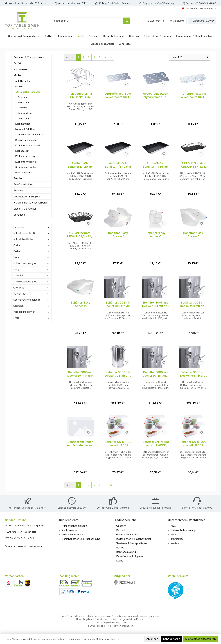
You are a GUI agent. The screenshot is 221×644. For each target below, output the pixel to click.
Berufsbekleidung (23, 184)
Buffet (17, 63)
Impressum (177, 539)
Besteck (18, 190)
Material (31, 275)
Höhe (31, 257)
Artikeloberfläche (31, 239)
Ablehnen (152, 639)
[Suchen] (126, 21)
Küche (17, 75)
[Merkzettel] (156, 21)
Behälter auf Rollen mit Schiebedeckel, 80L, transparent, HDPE (80, 444)
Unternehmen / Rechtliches (187, 520)
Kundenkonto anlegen (74, 526)
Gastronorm (23, 102)
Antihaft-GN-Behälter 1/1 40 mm (118, 165)
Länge (31, 269)
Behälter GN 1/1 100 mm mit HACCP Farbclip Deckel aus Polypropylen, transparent (118, 444)
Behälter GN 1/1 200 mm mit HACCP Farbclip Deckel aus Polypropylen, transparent (193, 444)
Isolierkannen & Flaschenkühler (31, 203)
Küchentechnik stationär (28, 145)
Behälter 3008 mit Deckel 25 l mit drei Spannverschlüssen (80, 374)
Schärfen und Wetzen (27, 167)
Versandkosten (119, 616)
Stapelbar (31, 306)
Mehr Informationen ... (107, 639)
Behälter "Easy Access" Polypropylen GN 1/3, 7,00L (193, 235)
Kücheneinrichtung (25, 156)
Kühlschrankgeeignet (31, 263)
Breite (31, 245)
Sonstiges (19, 215)
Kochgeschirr (22, 151)
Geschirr (18, 178)
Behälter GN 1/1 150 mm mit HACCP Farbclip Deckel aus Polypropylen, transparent (156, 444)
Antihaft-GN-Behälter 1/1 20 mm (80, 165)
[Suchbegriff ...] (88, 21)
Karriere (175, 543)
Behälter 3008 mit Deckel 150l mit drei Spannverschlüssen (156, 304)
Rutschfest (31, 294)
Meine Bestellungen (73, 534)
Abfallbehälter (23, 81)
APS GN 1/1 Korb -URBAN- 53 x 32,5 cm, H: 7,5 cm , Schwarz (193, 165)
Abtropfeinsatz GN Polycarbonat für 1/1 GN (118, 95)
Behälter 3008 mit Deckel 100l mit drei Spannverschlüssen (118, 304)
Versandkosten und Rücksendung (81, 539)
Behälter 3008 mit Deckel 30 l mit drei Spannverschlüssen (118, 374)
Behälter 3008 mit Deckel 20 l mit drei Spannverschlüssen (193, 304)
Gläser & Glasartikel (25, 209)
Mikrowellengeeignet (31, 282)
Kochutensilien (23, 124)
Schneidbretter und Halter (29, 135)
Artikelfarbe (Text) (31, 233)
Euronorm (22, 97)
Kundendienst (69, 520)
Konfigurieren (172, 639)
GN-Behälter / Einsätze (28, 92)
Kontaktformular (33, 546)
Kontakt (175, 534)
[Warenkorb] (202, 21)
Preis (31, 318)
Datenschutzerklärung (183, 530)
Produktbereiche (125, 520)
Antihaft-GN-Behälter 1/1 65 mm (156, 165)
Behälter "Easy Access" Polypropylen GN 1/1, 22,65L (118, 235)
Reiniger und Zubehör (27, 140)
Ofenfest (31, 288)
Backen (19, 86)
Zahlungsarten (70, 530)
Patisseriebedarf (24, 173)
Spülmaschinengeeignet (31, 300)
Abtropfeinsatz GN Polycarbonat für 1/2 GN (156, 95)
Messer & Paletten (25, 129)
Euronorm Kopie (25, 113)
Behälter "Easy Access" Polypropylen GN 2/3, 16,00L (80, 304)
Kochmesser (20, 69)
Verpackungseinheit (31, 312)
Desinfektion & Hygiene (27, 197)
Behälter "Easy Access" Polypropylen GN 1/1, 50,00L (156, 235)
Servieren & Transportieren (29, 57)
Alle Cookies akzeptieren (200, 639)
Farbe (31, 251)
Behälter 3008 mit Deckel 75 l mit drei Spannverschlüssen (193, 374)
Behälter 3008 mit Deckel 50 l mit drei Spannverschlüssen (156, 374)
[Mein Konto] (177, 21)
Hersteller (31, 227)
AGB (173, 526)
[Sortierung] (189, 57)
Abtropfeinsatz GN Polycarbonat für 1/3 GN (193, 95)
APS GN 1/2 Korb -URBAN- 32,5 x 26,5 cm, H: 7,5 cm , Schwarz (80, 235)
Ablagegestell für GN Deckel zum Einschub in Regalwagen (80, 95)
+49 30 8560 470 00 (20, 532)
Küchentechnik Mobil (26, 162)
